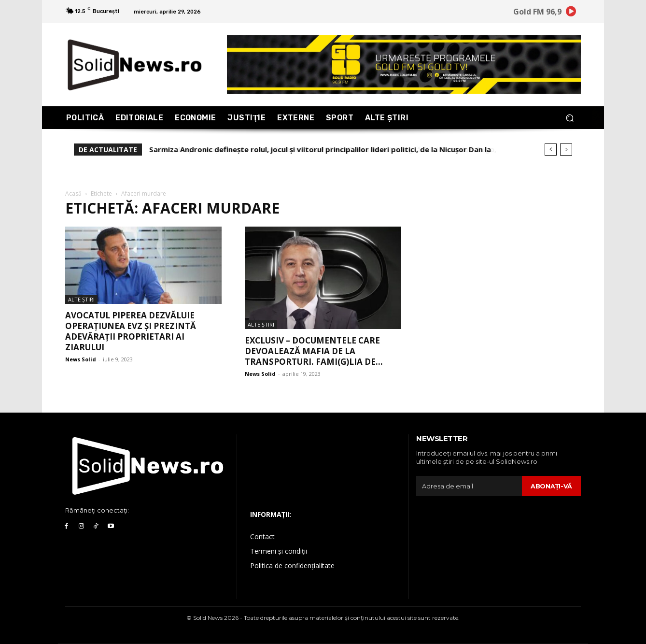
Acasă (73, 193)
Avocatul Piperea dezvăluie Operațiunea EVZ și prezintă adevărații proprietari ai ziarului (131, 331)
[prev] (551, 150)
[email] (469, 486)
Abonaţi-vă (551, 486)
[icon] (571, 13)
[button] (569, 118)
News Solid (81, 359)
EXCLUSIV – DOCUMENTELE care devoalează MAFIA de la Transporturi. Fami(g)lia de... (314, 351)
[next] (566, 150)
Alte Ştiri (81, 299)
